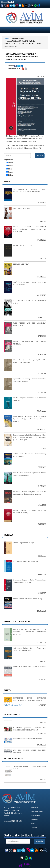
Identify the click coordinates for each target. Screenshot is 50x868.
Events (7, 690)
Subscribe (39, 841)
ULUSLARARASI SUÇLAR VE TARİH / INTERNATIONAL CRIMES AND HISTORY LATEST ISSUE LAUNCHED (23, 44)
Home (6, 38)
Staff (33, 824)
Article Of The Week (14, 759)
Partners (34, 820)
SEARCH (40, 155)
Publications (36, 816)
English (11, 2)
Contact (34, 828)
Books (7, 182)
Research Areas (37, 812)
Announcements (18, 38)
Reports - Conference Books (17, 622)
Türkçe (4, 2)
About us (34, 808)
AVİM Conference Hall (13, 705)
